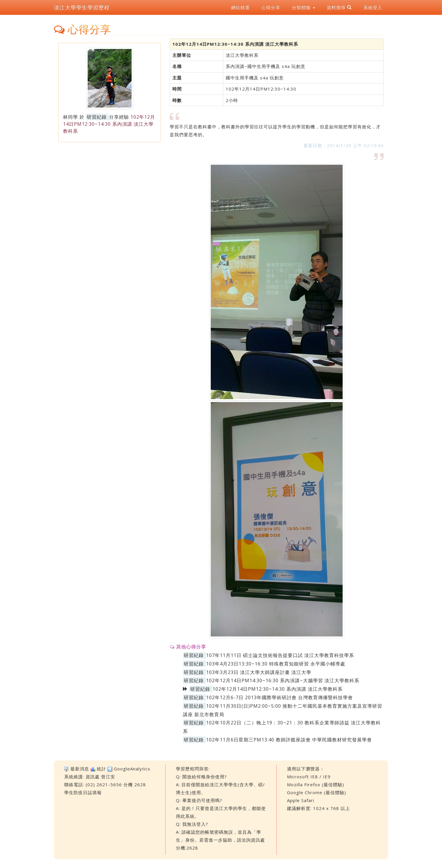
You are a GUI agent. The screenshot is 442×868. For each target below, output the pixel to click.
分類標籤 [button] (304, 7)
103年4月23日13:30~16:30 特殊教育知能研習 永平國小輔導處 (276, 664)
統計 (101, 769)
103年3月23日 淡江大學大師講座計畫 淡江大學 (259, 672)
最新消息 (80, 769)
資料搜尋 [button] (339, 7)
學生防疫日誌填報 (83, 792)
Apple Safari (301, 800)
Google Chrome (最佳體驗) (317, 792)
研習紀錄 (97, 117)
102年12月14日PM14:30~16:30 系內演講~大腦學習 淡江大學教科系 (283, 680)
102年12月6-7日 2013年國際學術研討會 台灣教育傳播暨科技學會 (279, 697)
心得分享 (271, 7)
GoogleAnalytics (132, 769)
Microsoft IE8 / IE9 (309, 777)
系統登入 (373, 7)
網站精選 (240, 7)
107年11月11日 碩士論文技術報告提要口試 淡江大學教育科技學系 (280, 655)
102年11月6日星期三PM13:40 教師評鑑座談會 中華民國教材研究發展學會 (289, 740)
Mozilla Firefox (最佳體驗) (316, 784)
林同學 (70, 117)
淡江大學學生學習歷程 (82, 7)
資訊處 (93, 777)
